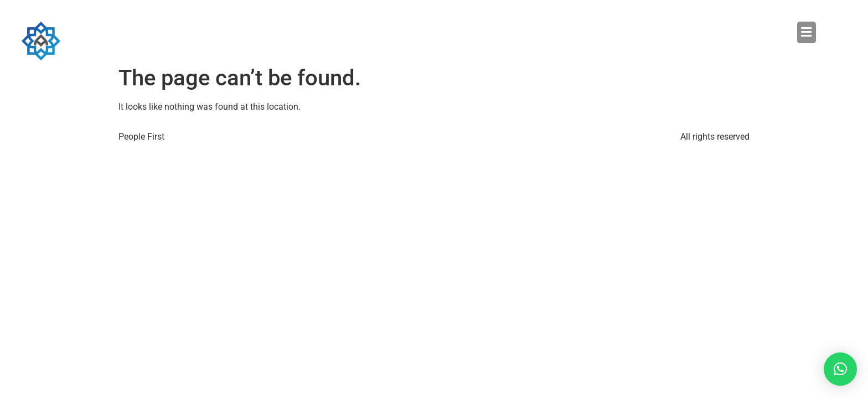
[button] (625, 32)
